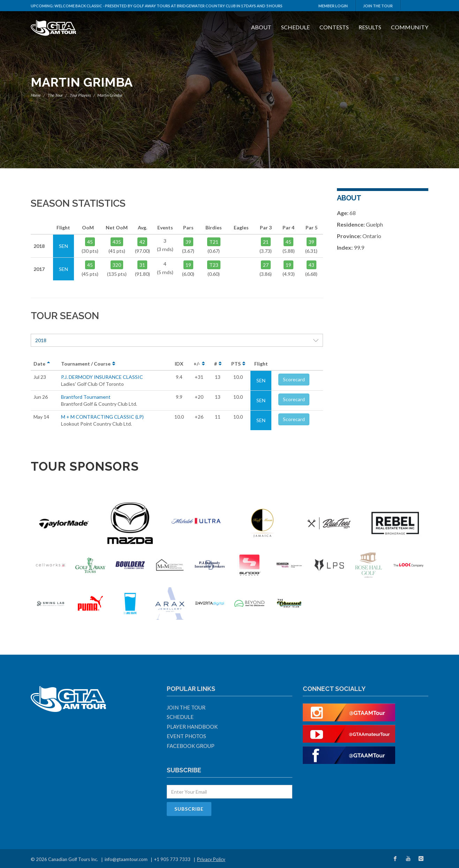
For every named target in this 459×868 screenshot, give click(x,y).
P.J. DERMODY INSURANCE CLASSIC (102, 377)
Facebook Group (191, 746)
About (261, 27)
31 (142, 265)
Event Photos (186, 736)
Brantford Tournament (86, 397)
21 (266, 242)
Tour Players (80, 95)
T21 (214, 242)
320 (117, 265)
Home (36, 95)
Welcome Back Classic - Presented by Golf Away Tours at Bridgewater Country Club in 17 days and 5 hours (168, 6)
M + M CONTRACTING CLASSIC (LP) (102, 417)
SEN (261, 380)
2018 (177, 340)
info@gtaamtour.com (126, 859)
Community (410, 27)
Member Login (333, 6)
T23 (214, 265)
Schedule (295, 27)
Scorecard (294, 379)
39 (188, 242)
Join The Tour (378, 6)
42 (142, 242)
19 (188, 265)
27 (266, 265)
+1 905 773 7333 (172, 859)
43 (311, 265)
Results (370, 27)
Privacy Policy (211, 859)
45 (90, 242)
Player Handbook (192, 727)
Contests (334, 27)
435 (117, 242)
